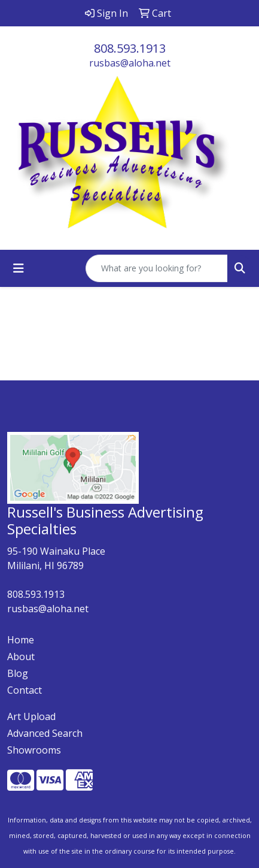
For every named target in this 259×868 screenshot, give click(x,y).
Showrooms (34, 750)
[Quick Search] (157, 268)
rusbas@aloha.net (130, 63)
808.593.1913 (130, 48)
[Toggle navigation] (19, 268)
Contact (25, 690)
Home (21, 640)
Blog (18, 673)
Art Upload (31, 716)
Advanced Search (45, 733)
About (21, 657)
